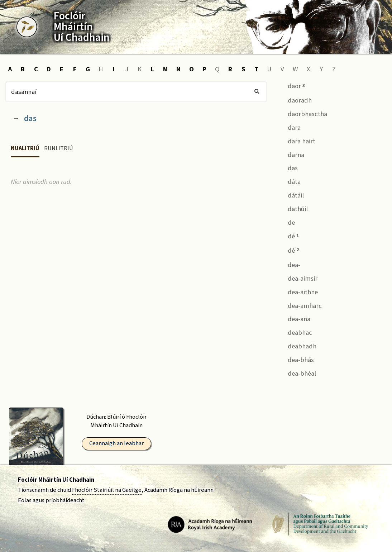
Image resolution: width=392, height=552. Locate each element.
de (286, 222)
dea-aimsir (297, 278)
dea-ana (294, 318)
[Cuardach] (136, 92)
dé (288, 236)
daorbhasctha (302, 113)
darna (291, 154)
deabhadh (297, 346)
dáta (289, 181)
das (30, 118)
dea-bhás (296, 359)
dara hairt (296, 140)
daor (291, 85)
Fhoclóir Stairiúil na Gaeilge (107, 490)
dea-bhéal (297, 373)
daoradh (295, 99)
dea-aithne (298, 291)
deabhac (295, 332)
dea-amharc (300, 305)
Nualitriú (25, 148)
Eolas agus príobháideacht (51, 500)
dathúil (293, 208)
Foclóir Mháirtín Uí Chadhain (56, 480)
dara (289, 127)
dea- (289, 264)
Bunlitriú (59, 148)
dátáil (291, 195)
